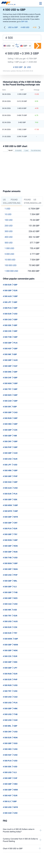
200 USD (9, 226)
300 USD (9, 231)
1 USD (7, 209)
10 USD (8, 214)
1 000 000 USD (11, 271)
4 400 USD (25, 27)
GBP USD (24, 22)
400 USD (9, 237)
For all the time (36, 150)
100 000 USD (11, 265)
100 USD (9, 220)
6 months (18, 150)
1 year (26, 150)
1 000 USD (9, 248)
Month (11, 150)
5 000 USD (9, 254)
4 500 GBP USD (22, 67)
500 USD (9, 243)
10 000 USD (10, 260)
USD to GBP (13, 27)
